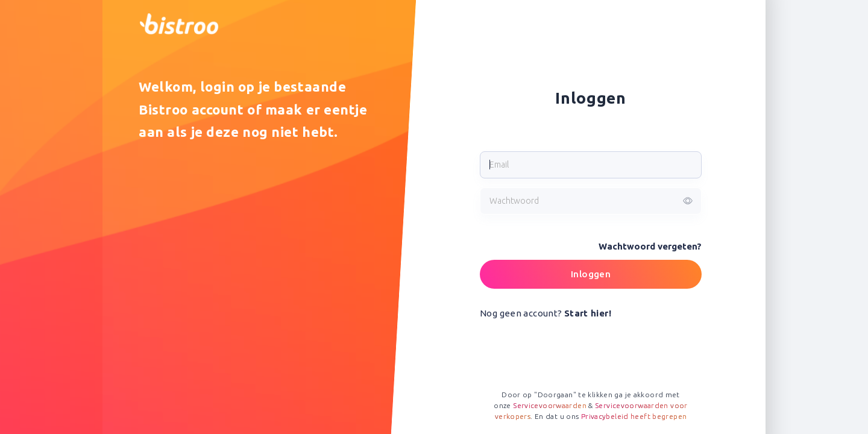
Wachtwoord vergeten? (650, 246)
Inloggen (591, 274)
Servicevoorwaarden (550, 405)
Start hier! (588, 313)
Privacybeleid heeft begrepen (634, 416)
